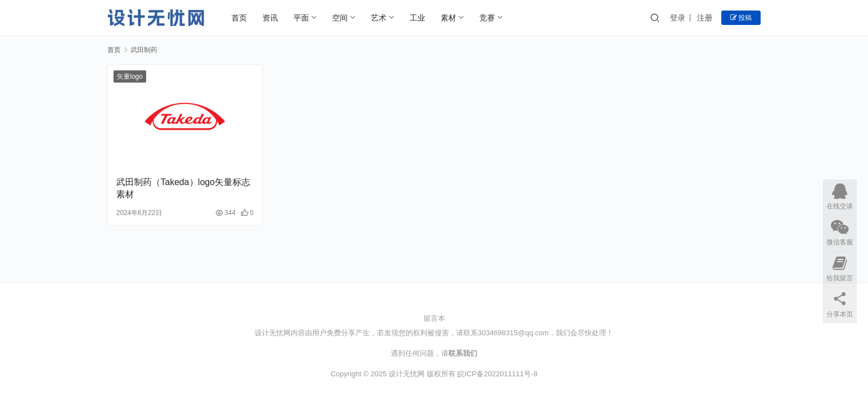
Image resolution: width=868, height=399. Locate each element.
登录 (678, 18)
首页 (239, 18)
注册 (705, 18)
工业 (417, 18)
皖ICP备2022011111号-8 (497, 374)
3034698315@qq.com (513, 333)
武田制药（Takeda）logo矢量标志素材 (183, 188)
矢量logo (130, 76)
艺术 (379, 18)
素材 (448, 18)
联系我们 (463, 353)
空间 (340, 18)
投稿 (741, 18)
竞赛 (487, 18)
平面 (301, 18)
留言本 (434, 318)
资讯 (270, 18)
